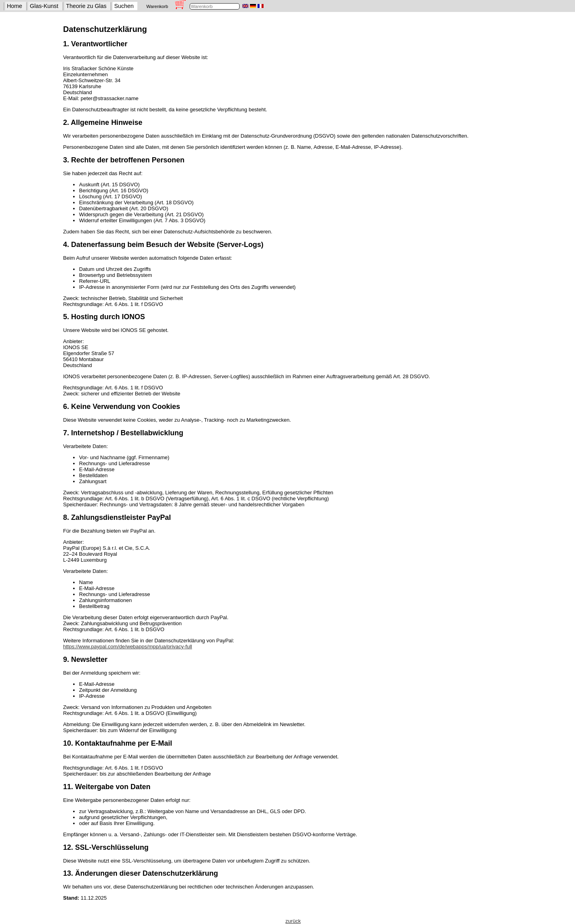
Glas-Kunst (44, 6)
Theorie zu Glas (86, 6)
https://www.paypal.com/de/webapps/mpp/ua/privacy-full (128, 647)
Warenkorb (157, 6)
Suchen (124, 6)
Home (14, 6)
